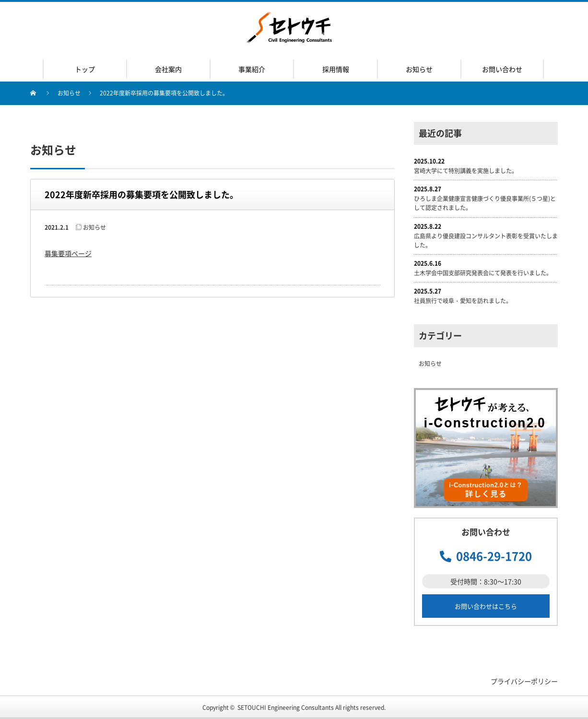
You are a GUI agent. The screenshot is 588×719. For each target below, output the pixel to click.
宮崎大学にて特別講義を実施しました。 (466, 171)
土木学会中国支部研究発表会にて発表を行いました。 (483, 273)
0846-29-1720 (494, 556)
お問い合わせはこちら (486, 606)
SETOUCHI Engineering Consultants (286, 707)
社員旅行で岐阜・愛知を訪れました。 (463, 301)
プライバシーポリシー (524, 681)
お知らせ (69, 93)
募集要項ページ (68, 253)
